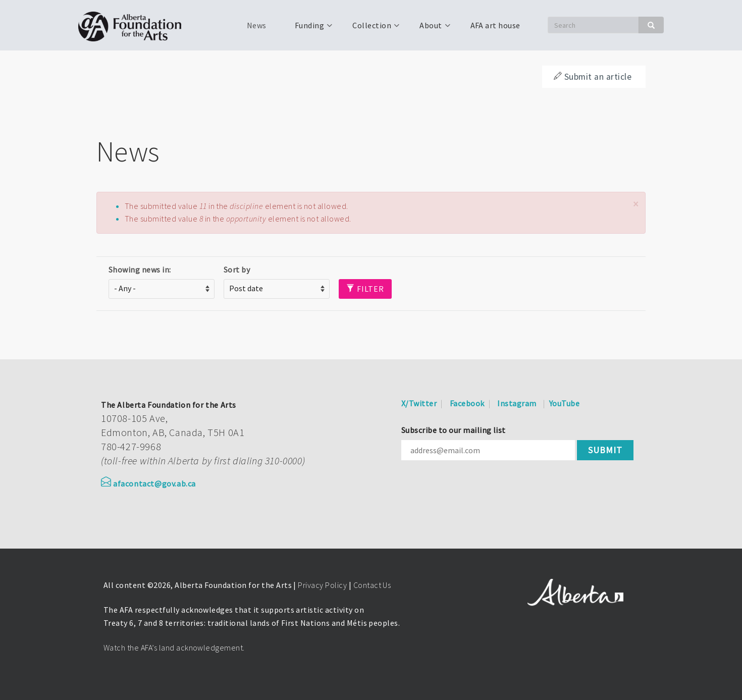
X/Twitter (419, 403)
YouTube (564, 403)
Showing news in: (140, 270)
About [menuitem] (430, 29)
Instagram (517, 403)
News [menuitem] (257, 25)
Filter (365, 289)
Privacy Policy (322, 585)
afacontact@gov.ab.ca (148, 483)
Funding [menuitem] (308, 29)
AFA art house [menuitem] (495, 25)
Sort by (237, 270)
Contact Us (372, 585)
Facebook (467, 403)
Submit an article (593, 77)
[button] (635, 204)
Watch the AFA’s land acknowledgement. (174, 648)
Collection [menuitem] (371, 29)
